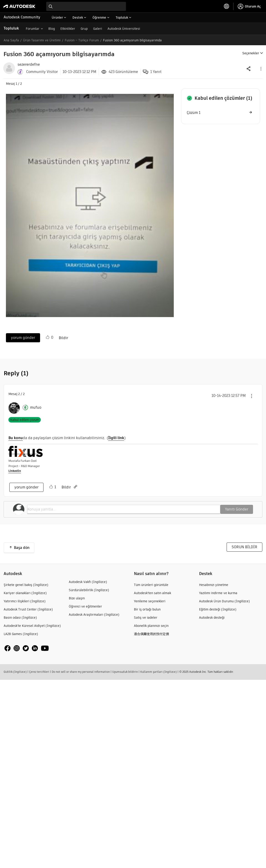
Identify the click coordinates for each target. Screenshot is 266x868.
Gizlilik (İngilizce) (15, 672)
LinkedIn (15, 471)
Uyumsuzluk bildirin (125, 672)
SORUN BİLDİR (244, 547)
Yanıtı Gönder (237, 509)
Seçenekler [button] (251, 53)
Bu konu (16, 438)
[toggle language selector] (227, 6)
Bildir (63, 338)
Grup (84, 29)
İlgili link (116, 438)
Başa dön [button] (22, 548)
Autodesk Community (22, 17)
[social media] (27, 648)
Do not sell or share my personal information (81, 672)
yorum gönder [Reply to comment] (26, 487)
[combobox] (86, 6)
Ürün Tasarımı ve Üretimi (42, 40)
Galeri (98, 29)
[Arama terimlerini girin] (86, 6)
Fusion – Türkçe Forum (82, 40)
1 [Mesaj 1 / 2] (16, 84)
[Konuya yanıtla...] (124, 509)
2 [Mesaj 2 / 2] (19, 394)
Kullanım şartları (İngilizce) (159, 672)
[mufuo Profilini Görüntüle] (36, 408)
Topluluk (11, 28)
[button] (261, 69)
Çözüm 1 (194, 113)
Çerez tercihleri (39, 672)
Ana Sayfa (11, 40)
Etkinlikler (68, 29)
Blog (52, 29)
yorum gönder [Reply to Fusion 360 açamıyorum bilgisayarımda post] (23, 338)
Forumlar (33, 29)
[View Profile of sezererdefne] (29, 65)
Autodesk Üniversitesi (124, 29)
